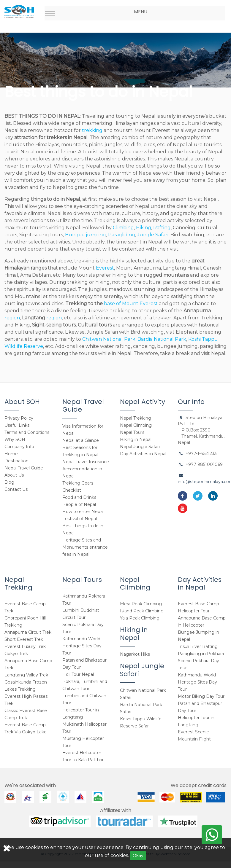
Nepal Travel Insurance (86, 462)
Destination (16, 461)
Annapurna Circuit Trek (28, 632)
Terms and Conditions (27, 432)
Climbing (123, 228)
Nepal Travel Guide (24, 468)
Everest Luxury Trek (25, 646)
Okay (138, 856)
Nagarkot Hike (135, 654)
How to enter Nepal (83, 512)
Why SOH (15, 439)
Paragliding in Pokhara (201, 654)
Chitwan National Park (109, 339)
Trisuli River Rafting (198, 646)
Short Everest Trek (24, 639)
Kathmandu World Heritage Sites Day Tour (82, 646)
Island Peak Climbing (142, 611)
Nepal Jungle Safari (140, 447)
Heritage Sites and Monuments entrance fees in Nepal (85, 547)
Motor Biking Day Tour (201, 696)
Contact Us (16, 489)
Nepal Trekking (136, 418)
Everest (104, 268)
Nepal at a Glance (81, 440)
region (12, 318)
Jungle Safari (153, 235)
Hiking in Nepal (136, 439)
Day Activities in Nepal (143, 454)
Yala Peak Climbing (140, 618)
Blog (9, 482)
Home (11, 454)
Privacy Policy (19, 418)
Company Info (19, 447)
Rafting (162, 228)
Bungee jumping (86, 235)
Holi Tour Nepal (78, 674)
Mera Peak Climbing (141, 604)
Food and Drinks (79, 497)
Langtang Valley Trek (26, 675)
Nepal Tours (132, 432)
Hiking (144, 228)
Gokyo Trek (16, 654)
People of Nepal (79, 504)
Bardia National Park (162, 339)
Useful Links (17, 425)
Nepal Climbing (136, 425)
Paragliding (122, 235)
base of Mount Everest (131, 304)
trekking (92, 130)
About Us (14, 475)
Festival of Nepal (80, 519)
